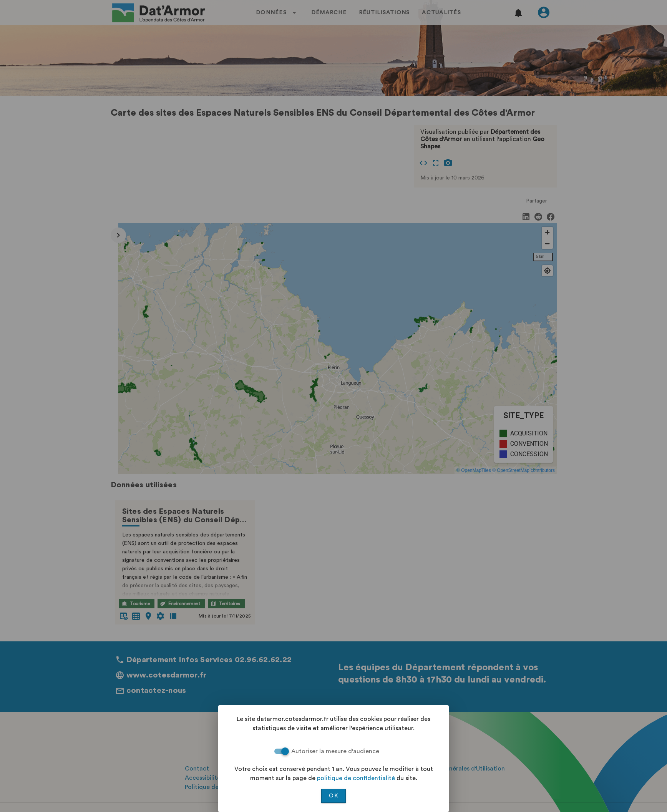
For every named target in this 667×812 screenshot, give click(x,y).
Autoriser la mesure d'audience (335, 751)
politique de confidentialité (356, 778)
